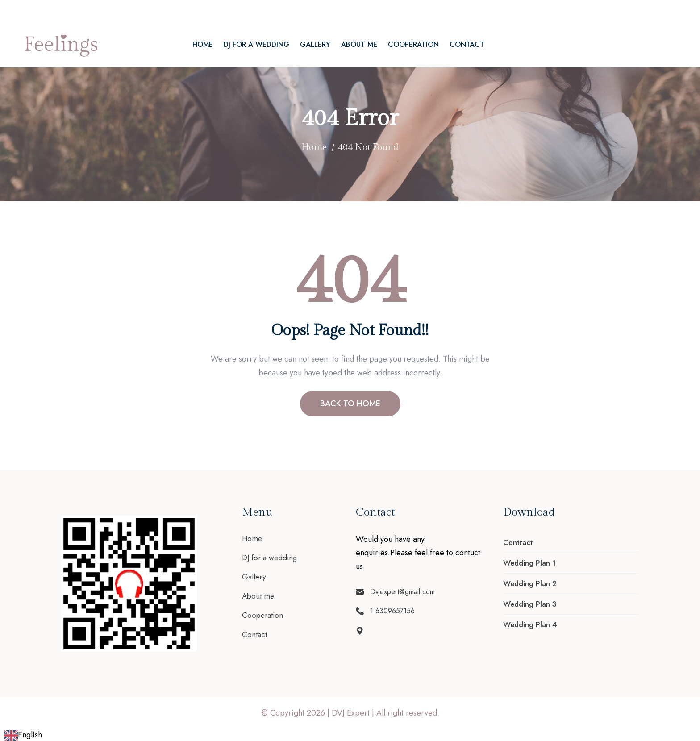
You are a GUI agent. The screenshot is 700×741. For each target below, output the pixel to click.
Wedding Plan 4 (530, 624)
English (23, 735)
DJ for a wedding (256, 44)
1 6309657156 (135, 11)
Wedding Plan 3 (530, 604)
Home (203, 44)
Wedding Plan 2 (530, 583)
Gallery (315, 44)
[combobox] (23, 735)
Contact (467, 44)
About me (359, 44)
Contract (518, 542)
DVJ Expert (351, 713)
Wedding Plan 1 (529, 563)
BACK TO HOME (350, 404)
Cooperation (413, 44)
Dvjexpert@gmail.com (61, 11)
